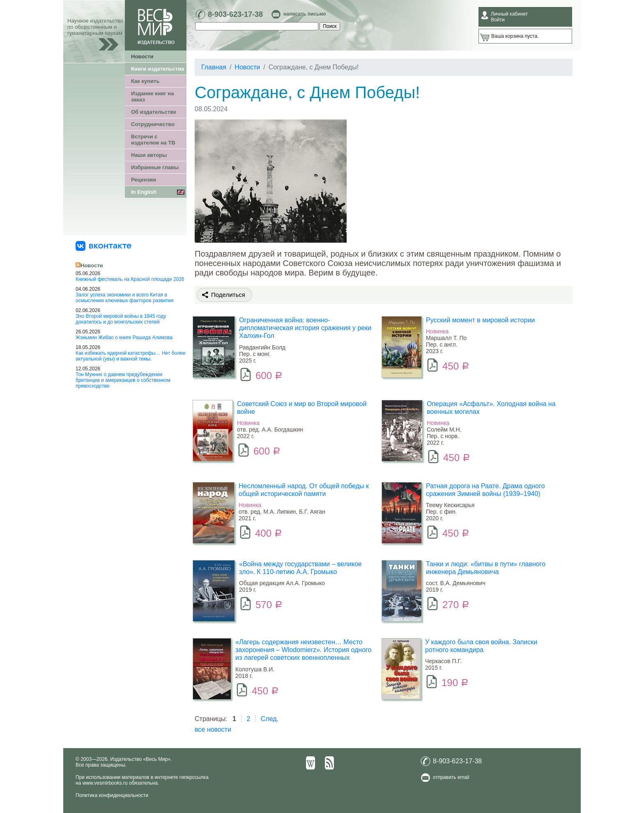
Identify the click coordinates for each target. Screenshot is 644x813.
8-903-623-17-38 (235, 14)
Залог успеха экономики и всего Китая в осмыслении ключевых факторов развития (125, 298)
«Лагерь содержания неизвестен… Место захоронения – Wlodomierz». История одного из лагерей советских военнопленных (303, 650)
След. (270, 719)
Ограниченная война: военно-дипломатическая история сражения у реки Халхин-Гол (305, 328)
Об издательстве (154, 112)
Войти (498, 20)
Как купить (145, 81)
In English (144, 192)
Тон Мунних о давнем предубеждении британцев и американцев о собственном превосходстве (123, 380)
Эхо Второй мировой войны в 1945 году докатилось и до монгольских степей (121, 319)
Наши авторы (149, 155)
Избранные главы (155, 167)
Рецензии (144, 180)
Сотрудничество (153, 124)
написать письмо (305, 14)
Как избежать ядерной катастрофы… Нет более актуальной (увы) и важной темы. (130, 356)
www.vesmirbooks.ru (105, 783)
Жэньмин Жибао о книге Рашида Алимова (124, 338)
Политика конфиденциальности (112, 795)
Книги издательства (158, 69)
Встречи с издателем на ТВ (153, 140)
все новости (213, 729)
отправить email (451, 777)
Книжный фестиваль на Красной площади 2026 (130, 279)
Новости (142, 56)
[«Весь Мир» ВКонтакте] (103, 246)
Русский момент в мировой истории (480, 320)
